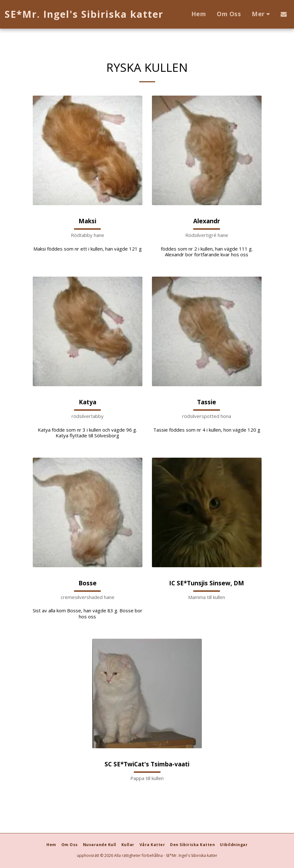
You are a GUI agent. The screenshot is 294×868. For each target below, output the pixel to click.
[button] (284, 14)
